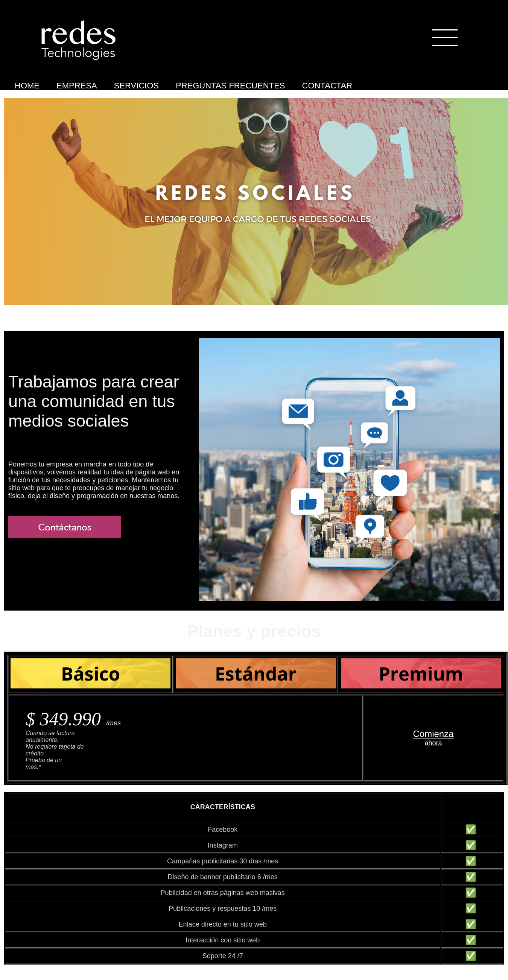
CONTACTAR (327, 86)
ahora (433, 743)
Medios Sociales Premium (18, 97)
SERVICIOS (136, 86)
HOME (27, 86)
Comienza (433, 734)
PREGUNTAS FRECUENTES (230, 86)
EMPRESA (77, 86)
